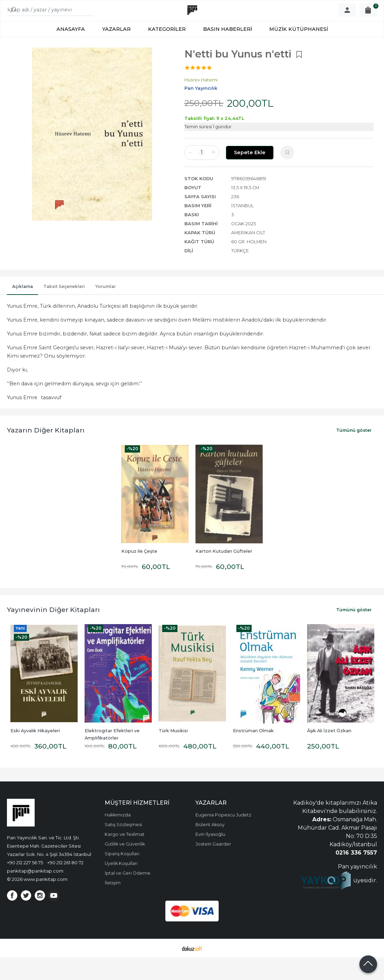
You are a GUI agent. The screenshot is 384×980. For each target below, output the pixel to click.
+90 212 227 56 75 (25, 885)
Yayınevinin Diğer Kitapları (53, 632)
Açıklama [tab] (23, 309)
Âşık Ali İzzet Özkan (329, 753)
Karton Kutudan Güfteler (224, 574)
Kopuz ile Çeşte (139, 574)
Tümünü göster (354, 453)
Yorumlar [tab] (106, 309)
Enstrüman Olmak (253, 753)
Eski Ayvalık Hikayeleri (35, 753)
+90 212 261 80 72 (65, 885)
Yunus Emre (22, 420)
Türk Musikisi (173, 753)
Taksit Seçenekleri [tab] (64, 309)
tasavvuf (51, 420)
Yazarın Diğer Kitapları (46, 453)
